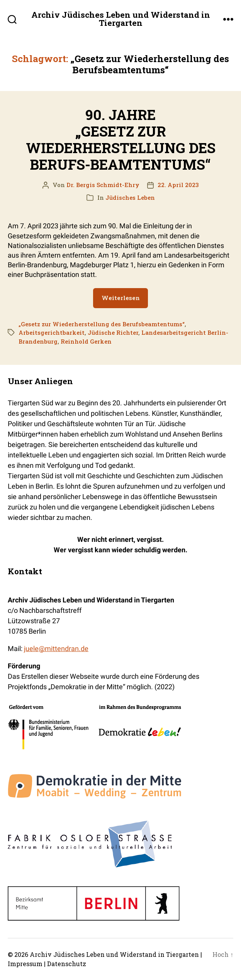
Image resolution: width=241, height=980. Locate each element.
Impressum (25, 964)
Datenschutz (67, 964)
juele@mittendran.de (56, 649)
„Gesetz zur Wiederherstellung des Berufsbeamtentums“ (102, 324)
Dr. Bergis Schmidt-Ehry (103, 185)
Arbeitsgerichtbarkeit (52, 332)
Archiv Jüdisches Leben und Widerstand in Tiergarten (121, 19)
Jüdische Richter (113, 332)
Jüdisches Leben (130, 197)
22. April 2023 (178, 185)
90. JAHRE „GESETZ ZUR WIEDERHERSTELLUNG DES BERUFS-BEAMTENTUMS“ (121, 140)
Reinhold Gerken (86, 341)
